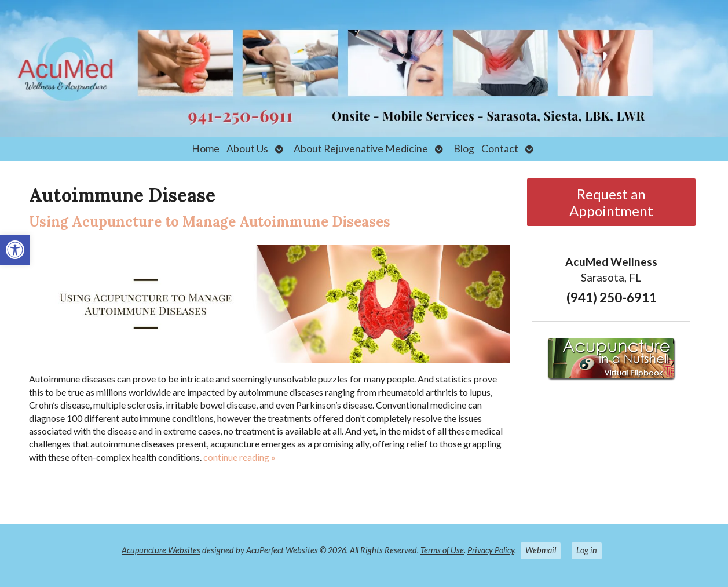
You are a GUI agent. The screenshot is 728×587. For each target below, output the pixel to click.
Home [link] (206, 149)
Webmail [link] (541, 550)
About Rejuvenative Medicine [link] (361, 149)
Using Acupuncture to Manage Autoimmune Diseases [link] (210, 222)
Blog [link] (464, 149)
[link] (15, 250)
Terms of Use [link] (442, 550)
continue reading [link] (239, 457)
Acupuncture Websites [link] (161, 550)
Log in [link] (587, 550)
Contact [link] (500, 149)
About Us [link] (247, 149)
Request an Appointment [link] (611, 202)
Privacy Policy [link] (491, 550)
